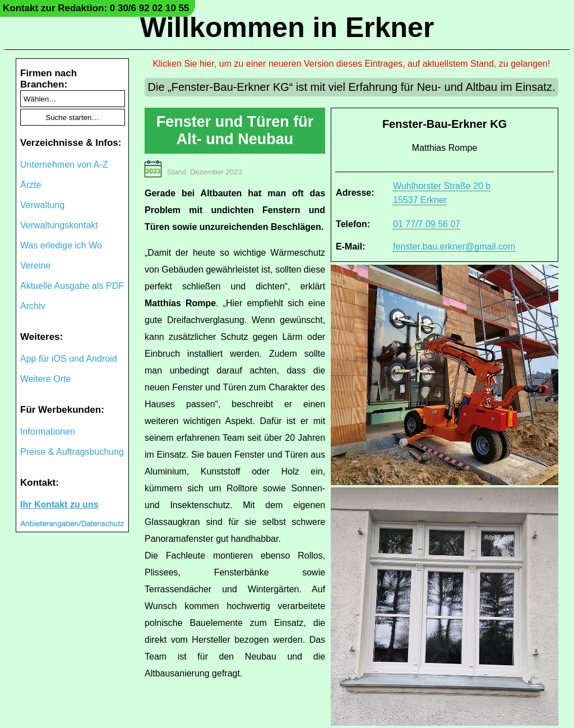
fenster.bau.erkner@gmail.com (454, 246)
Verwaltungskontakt (59, 225)
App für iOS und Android (69, 359)
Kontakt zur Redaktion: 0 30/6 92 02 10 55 (96, 8)
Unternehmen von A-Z (64, 165)
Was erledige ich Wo (61, 245)
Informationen (48, 432)
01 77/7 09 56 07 (427, 224)
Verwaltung (42, 205)
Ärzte (31, 185)
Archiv (33, 306)
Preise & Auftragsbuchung (72, 452)
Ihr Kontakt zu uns (59, 504)
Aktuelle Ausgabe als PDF (72, 286)
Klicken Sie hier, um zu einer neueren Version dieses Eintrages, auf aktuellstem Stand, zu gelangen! (352, 64)
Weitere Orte (45, 379)
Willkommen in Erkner (287, 27)
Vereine (35, 266)
